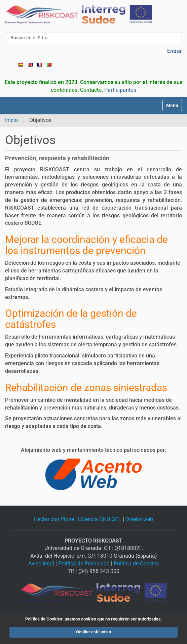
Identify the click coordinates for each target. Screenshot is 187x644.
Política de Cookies (136, 564)
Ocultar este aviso (93, 632)
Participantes (120, 90)
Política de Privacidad (84, 564)
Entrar (175, 51)
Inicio (11, 120)
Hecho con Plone (54, 519)
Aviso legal (41, 564)
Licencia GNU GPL (100, 519)
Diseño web (139, 519)
